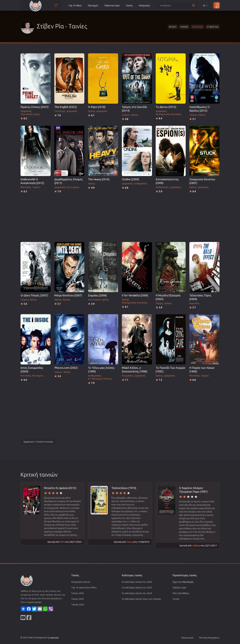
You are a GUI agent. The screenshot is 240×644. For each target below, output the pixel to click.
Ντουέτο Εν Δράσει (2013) (60, 488)
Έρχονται (183, 582)
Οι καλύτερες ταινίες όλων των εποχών (142, 599)
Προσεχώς (93, 5)
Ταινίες (129, 5)
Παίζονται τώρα (112, 5)
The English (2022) (66, 107)
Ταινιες (184, 27)
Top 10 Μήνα (75, 5)
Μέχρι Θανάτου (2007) (68, 295)
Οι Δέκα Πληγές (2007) (34, 295)
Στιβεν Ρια (213, 27)
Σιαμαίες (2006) (97, 295)
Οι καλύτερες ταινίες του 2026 (137, 582)
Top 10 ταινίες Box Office (84, 587)
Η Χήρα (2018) (97, 107)
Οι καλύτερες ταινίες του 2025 (137, 587)
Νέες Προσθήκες (181, 593)
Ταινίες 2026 (77, 593)
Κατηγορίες (144, 5)
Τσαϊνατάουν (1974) (124, 488)
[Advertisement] (120, 217)
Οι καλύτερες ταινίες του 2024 (137, 593)
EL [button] (205, 5)
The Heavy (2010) (99, 179)
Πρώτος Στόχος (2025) (35, 107)
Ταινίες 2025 (77, 599)
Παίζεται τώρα (179, 587)
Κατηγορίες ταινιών (81, 582)
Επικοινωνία (187, 638)
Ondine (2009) (130, 179)
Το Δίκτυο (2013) (166, 107)
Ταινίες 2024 (77, 605)
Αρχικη (173, 27)
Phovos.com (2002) (66, 368)
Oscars (176, 599)
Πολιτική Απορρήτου (209, 638)
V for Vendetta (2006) (135, 295)
